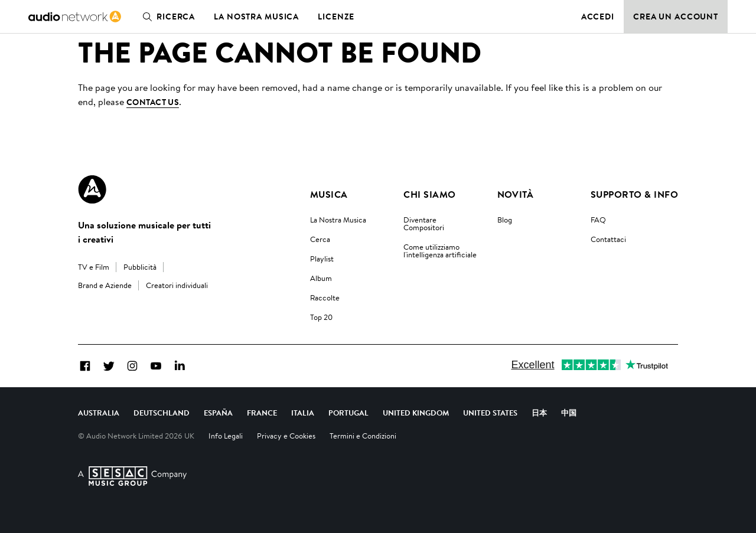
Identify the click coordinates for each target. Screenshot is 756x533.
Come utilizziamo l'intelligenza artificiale (440, 251)
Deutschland (162, 413)
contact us (153, 102)
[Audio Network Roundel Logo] (92, 189)
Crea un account (676, 17)
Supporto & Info (634, 194)
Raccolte (325, 297)
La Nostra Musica (338, 220)
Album (321, 278)
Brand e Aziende (105, 285)
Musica (329, 194)
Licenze (336, 17)
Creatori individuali (177, 285)
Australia (99, 413)
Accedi (598, 17)
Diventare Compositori (424, 223)
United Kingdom (416, 413)
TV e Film (94, 267)
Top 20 (321, 317)
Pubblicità (140, 267)
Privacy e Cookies (286, 436)
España (218, 413)
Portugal (348, 413)
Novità (516, 194)
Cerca (320, 239)
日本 (539, 413)
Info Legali (226, 436)
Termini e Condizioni (363, 436)
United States (490, 413)
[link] (75, 17)
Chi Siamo (429, 194)
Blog (505, 220)
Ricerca (166, 17)
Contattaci (608, 239)
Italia (303, 413)
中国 (569, 413)
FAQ (598, 220)
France (262, 413)
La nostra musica (256, 17)
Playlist (322, 259)
